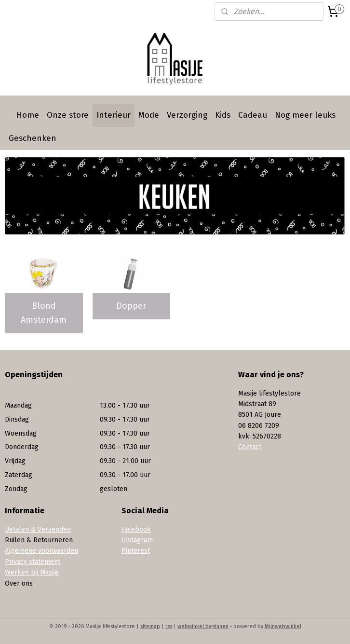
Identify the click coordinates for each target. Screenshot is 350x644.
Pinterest (136, 551)
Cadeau (253, 115)
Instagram (137, 540)
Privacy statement (33, 562)
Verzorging (187, 115)
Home (28, 115)
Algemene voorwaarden (41, 551)
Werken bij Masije (32, 572)
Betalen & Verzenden (38, 529)
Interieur (114, 115)
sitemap (150, 626)
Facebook (136, 529)
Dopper (131, 306)
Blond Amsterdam (44, 313)
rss (169, 626)
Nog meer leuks (305, 115)
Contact (250, 447)
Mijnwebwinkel (283, 626)
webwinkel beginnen (203, 626)
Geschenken (33, 138)
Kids (223, 115)
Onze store (68, 115)
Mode (149, 115)
